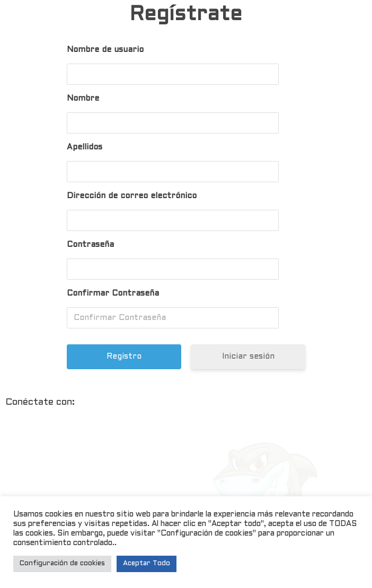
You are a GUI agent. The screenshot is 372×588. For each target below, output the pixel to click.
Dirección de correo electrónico (132, 196)
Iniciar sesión (248, 357)
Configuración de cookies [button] (62, 564)
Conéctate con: (40, 402)
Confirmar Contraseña (113, 293)
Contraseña (90, 245)
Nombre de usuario (105, 50)
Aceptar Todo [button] (147, 564)
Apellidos (85, 147)
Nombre (83, 99)
